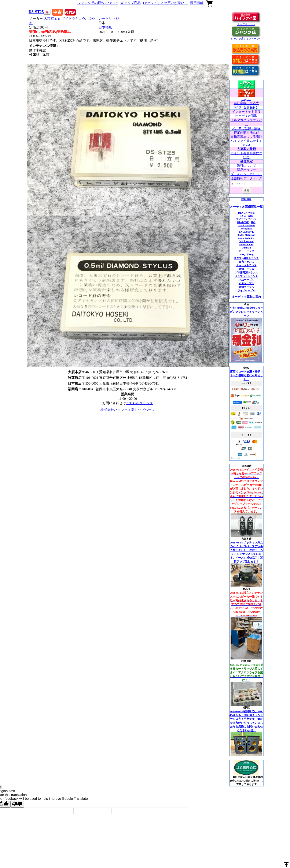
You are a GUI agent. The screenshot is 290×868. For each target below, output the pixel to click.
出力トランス (246, 262)
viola (252, 213)
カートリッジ (109, 18)
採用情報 (197, 3)
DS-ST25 (36, 12)
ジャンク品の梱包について (98, 3)
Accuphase (246, 229)
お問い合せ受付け (246, 107)
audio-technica (246, 238)
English (246, 99)
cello (250, 216)
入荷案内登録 (246, 149)
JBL (253, 222)
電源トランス (246, 269)
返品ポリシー (246, 170)
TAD (240, 235)
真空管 (238, 258)
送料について (246, 166)
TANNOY (242, 219)
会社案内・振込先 (246, 103)
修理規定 (246, 161)
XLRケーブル (246, 283)
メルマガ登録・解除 (246, 128)
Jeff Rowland (246, 241)
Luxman (246, 248)
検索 (246, 191)
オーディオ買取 (246, 116)
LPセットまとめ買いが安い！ (165, 3)
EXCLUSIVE (246, 232)
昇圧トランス (251, 258)
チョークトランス (246, 265)
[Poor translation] (17, 804)
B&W (243, 216)
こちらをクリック (139, 403)
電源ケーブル (246, 287)
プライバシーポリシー (246, 174)
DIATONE (243, 222)
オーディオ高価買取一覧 (246, 207)
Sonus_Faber (246, 244)
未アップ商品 (131, 3)
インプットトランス (246, 276)
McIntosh (250, 235)
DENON (243, 213)
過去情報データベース (246, 178)
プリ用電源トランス (246, 273)
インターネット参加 (246, 112)
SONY (253, 219)
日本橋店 (105, 27)
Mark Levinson (246, 225)
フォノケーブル (246, 291)
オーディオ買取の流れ (246, 297)
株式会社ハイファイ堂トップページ (128, 410)
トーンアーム (246, 255)
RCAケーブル (246, 280)
